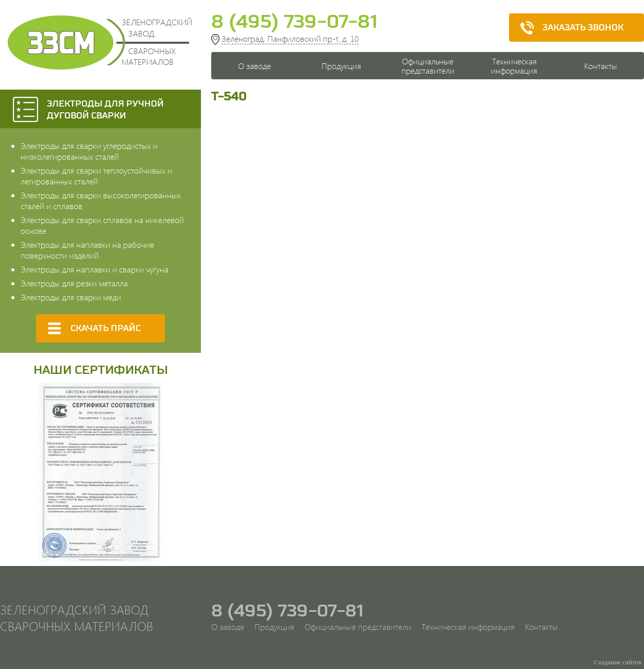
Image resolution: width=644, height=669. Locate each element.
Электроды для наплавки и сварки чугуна (95, 269)
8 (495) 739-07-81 (294, 21)
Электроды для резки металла (74, 283)
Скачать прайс (90, 328)
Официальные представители (428, 66)
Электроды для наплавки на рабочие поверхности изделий (87, 250)
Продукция (341, 66)
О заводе (255, 66)
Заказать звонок (567, 28)
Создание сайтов (618, 662)
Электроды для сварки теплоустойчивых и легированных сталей (96, 176)
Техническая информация (514, 66)
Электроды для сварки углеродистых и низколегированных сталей (89, 151)
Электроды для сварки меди (71, 297)
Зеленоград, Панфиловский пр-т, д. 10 (290, 39)
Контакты (601, 66)
